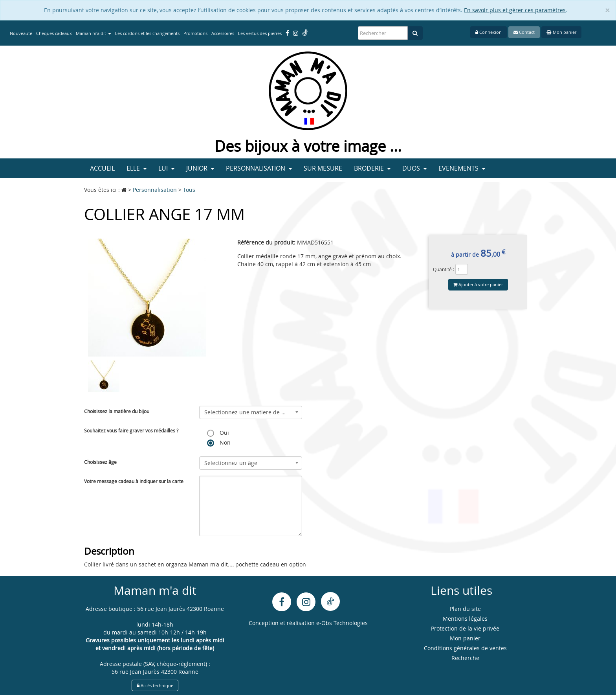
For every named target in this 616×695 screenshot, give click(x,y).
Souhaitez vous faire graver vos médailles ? (131, 430)
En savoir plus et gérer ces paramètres (515, 10)
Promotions (195, 33)
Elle (137, 168)
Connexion (489, 32)
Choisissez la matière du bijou (117, 411)
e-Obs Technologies (342, 623)
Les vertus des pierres (260, 33)
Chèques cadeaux (54, 33)
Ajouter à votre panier (478, 284)
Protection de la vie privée (465, 628)
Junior (200, 168)
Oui (218, 433)
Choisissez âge (100, 462)
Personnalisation (259, 168)
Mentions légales (465, 619)
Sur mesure (323, 168)
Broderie (372, 168)
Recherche (465, 658)
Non (219, 443)
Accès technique (155, 685)
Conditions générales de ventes (465, 648)
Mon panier (561, 32)
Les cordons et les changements (147, 33)
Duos (414, 168)
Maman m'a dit (93, 33)
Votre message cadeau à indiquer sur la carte (134, 481)
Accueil (102, 168)
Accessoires (223, 33)
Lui (166, 168)
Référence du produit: (266, 242)
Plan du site (465, 609)
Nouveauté (21, 33)
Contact (524, 32)
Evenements (462, 168)
